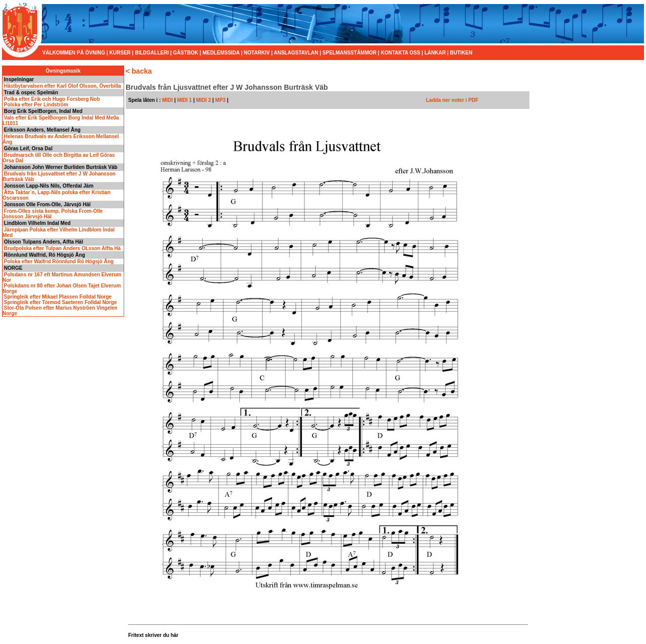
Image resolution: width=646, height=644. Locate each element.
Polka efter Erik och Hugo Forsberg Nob (51, 99)
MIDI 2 (204, 100)
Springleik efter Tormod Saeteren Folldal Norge (60, 302)
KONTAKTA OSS (400, 53)
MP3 (221, 100)
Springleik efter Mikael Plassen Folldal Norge (57, 297)
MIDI (167, 100)
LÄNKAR (435, 53)
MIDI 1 (184, 100)
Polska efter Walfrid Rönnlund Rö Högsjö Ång (58, 261)
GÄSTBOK (186, 53)
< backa (139, 71)
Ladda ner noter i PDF (452, 100)
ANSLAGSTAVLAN (296, 53)
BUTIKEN (461, 53)
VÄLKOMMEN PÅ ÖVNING (74, 53)
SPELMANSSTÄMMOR (349, 53)
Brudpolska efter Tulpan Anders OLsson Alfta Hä (62, 248)
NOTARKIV (257, 53)
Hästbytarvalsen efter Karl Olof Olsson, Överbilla (62, 86)
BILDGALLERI (152, 53)
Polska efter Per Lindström (35, 105)
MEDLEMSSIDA (221, 53)
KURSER (120, 53)
